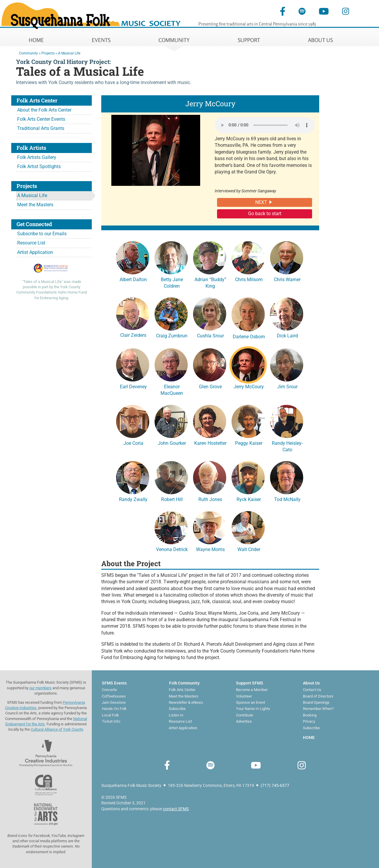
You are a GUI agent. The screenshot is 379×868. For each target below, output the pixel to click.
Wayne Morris (210, 531)
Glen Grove (210, 368)
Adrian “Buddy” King (210, 264)
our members (40, 688)
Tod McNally (287, 481)
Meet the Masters (35, 205)
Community (28, 53)
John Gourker (171, 424)
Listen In (176, 715)
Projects (48, 53)
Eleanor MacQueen (171, 371)
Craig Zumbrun (171, 317)
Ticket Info (111, 721)
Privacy (309, 721)
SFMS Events (114, 683)
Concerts (109, 690)
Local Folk (110, 715)
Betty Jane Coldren (171, 264)
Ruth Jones (210, 481)
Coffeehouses (114, 696)
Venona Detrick (171, 531)
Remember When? (318, 709)
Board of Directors (318, 696)
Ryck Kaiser (248, 481)
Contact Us (312, 690)
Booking (310, 715)
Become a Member (252, 690)
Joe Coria (133, 424)
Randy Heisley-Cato (287, 428)
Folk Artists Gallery (37, 157)
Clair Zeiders (133, 317)
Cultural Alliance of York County (57, 729)
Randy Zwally (133, 481)
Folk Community (184, 683)
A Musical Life (32, 195)
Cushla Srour (210, 317)
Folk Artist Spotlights (39, 166)
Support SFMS (250, 683)
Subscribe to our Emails (42, 234)
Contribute (245, 715)
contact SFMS (176, 809)
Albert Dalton (133, 261)
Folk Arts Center (182, 690)
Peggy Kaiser (248, 424)
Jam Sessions (114, 702)
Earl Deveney (133, 368)
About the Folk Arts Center (44, 110)
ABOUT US (320, 40)
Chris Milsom (248, 261)
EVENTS (101, 40)
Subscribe (177, 709)
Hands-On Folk (114, 709)
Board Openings (316, 702)
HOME (36, 40)
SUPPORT (249, 40)
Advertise (244, 721)
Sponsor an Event (250, 702)
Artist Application (35, 252)
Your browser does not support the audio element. (265, 125)
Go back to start (265, 214)
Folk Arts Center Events (41, 119)
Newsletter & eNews (186, 702)
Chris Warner (287, 261)
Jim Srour (287, 368)
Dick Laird (287, 317)
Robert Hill (171, 481)
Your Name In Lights (253, 709)
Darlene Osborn (248, 317)
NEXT (261, 202)
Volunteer (244, 696)
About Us (311, 683)
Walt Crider (248, 531)
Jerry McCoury (248, 368)
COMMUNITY (174, 40)
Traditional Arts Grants (41, 128)
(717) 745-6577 (275, 785)
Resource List (31, 243)
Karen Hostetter (210, 424)
